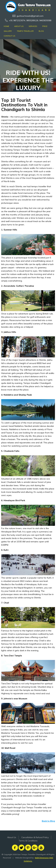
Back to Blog (48, 821)
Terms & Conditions (28, 841)
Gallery (8, 31)
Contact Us (9, 36)
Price (45, 26)
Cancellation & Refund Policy (35, 837)
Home (6, 26)
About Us (19, 26)
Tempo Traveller (25, 31)
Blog (41, 31)
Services (33, 26)
